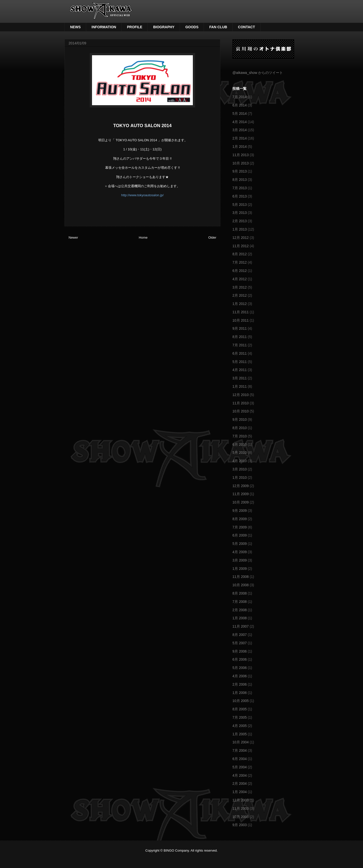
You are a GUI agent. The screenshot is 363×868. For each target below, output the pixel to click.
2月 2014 (240, 138)
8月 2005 (240, 709)
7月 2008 (240, 602)
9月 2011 (240, 328)
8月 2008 (240, 593)
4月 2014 (240, 122)
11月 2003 (241, 808)
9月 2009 (240, 511)
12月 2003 (241, 800)
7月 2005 (240, 717)
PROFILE (135, 27)
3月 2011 (240, 378)
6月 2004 (240, 759)
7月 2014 (240, 97)
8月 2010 (240, 428)
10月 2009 (241, 502)
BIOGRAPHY (164, 27)
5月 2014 (240, 114)
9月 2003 (240, 825)
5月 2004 (240, 767)
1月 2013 (240, 229)
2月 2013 (240, 221)
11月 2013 (241, 155)
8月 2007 (240, 635)
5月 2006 (240, 668)
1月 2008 (240, 618)
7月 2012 (240, 262)
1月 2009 (240, 569)
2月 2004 (240, 783)
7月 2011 (240, 345)
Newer (73, 237)
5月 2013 (240, 205)
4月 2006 (240, 676)
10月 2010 (241, 411)
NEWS (75, 27)
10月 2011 (241, 320)
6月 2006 (240, 659)
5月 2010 (240, 453)
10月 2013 (241, 163)
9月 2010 (240, 419)
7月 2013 (240, 188)
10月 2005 (241, 701)
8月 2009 (240, 519)
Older (212, 237)
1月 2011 (240, 386)
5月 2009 (240, 544)
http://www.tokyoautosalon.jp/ (142, 195)
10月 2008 (241, 585)
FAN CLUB (218, 27)
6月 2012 (240, 271)
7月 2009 (240, 527)
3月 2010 (240, 469)
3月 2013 (240, 213)
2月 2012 (240, 295)
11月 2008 (241, 577)
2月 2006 (240, 684)
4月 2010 (240, 461)
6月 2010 (240, 444)
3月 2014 (240, 130)
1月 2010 (240, 478)
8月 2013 (240, 180)
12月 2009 (241, 486)
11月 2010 (241, 403)
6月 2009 (240, 535)
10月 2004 (241, 742)
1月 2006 (240, 693)
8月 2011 (240, 337)
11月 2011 (241, 312)
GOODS (192, 27)
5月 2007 (240, 643)
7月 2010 (240, 436)
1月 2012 (240, 304)
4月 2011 (240, 370)
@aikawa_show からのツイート (258, 73)
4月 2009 (240, 552)
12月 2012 (241, 238)
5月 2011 (240, 362)
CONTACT (246, 27)
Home (143, 237)
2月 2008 (240, 610)
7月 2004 (240, 750)
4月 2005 (240, 726)
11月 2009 (241, 494)
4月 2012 (240, 279)
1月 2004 (240, 792)
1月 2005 (240, 734)
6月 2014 (240, 105)
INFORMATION (104, 27)
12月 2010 (241, 395)
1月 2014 (240, 147)
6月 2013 (240, 196)
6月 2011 (240, 353)
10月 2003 (241, 817)
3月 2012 (240, 287)
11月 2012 (241, 246)
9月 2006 (240, 651)
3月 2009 (240, 560)
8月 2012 (240, 254)
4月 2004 (240, 775)
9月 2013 (240, 171)
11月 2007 (241, 626)
